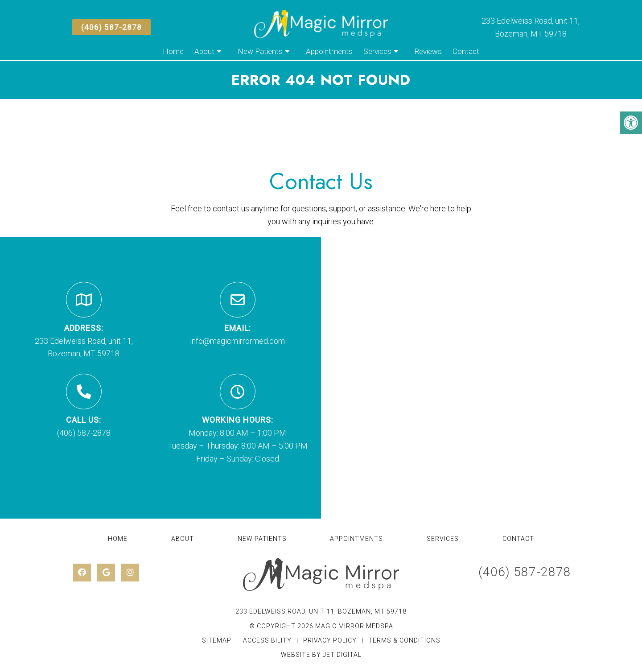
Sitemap (217, 640)
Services (377, 51)
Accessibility (267, 640)
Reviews (428, 51)
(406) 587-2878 (111, 27)
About (204, 51)
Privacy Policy (331, 640)
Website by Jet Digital (321, 655)
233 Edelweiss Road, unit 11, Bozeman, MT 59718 (321, 611)
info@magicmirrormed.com (237, 341)
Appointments (329, 51)
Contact (466, 51)
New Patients (260, 51)
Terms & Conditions (404, 640)
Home (173, 51)
